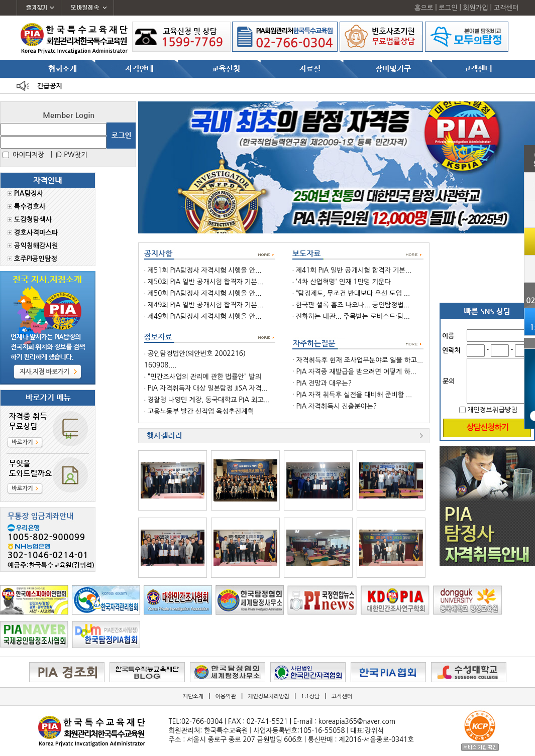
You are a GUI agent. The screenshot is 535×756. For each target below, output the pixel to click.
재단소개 (193, 697)
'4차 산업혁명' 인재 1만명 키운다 (344, 282)
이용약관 (226, 697)
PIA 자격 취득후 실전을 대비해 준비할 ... (354, 395)
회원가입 (476, 8)
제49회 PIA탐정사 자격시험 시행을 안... (205, 317)
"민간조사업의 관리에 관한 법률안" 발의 (205, 377)
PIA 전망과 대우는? (324, 383)
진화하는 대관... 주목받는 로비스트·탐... (353, 317)
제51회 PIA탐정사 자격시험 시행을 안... (205, 270)
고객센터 (506, 8)
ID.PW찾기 (71, 155)
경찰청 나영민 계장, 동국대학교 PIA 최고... (209, 400)
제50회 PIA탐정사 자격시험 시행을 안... (205, 293)
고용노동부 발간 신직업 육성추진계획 (201, 411)
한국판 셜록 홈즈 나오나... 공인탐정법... (353, 305)
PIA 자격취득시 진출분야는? (336, 406)
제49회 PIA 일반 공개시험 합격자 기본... (205, 305)
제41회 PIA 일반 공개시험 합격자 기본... (354, 270)
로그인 (448, 8)
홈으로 (424, 8)
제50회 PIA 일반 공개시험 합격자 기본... (205, 282)
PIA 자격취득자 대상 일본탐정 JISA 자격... (208, 388)
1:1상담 (310, 697)
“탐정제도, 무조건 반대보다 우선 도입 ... (353, 293)
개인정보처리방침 (269, 697)
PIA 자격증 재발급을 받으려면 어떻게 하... (356, 372)
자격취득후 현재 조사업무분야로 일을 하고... (359, 360)
